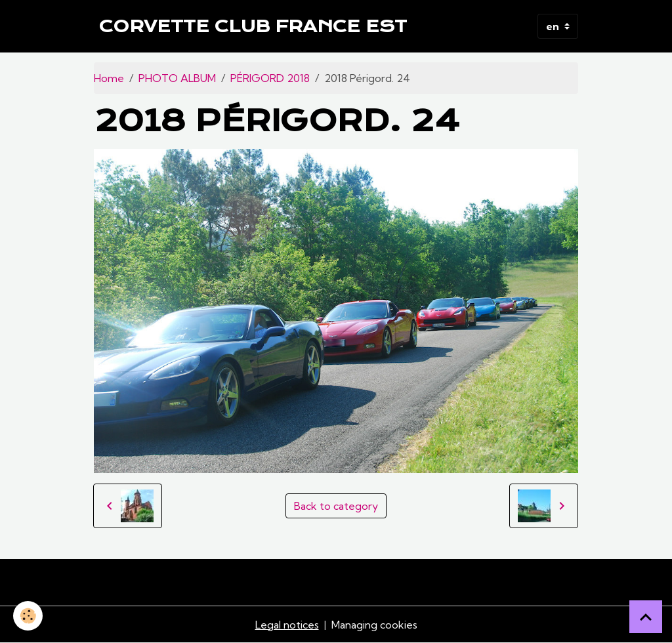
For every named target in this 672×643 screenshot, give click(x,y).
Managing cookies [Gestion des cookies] (374, 625)
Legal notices (287, 625)
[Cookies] (28, 616)
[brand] (253, 26)
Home (109, 78)
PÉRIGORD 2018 (270, 78)
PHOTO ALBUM (177, 78)
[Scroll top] (646, 617)
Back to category (336, 506)
